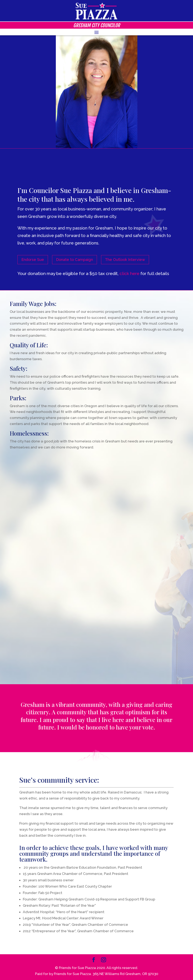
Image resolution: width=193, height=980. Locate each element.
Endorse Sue (33, 260)
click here (129, 273)
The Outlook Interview (125, 260)
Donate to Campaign (75, 260)
